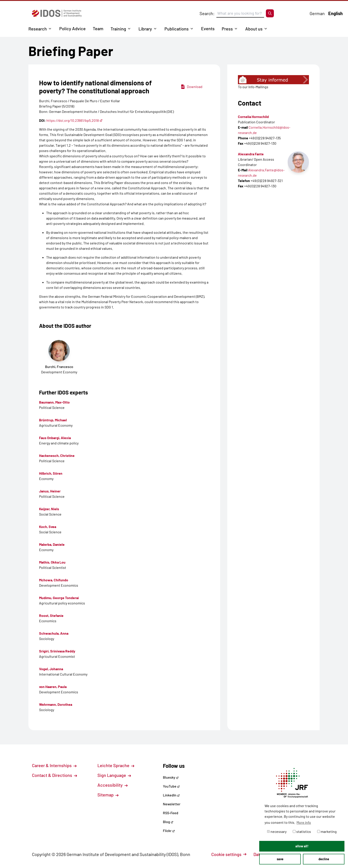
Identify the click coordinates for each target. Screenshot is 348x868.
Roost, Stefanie (51, 615)
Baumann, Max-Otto (54, 402)
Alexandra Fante (251, 154)
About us (254, 29)
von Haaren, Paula (53, 687)
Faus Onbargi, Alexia (55, 438)
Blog (168, 822)
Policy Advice (72, 28)
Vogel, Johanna (51, 669)
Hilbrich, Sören (51, 473)
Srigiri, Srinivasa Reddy (57, 651)
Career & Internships (54, 765)
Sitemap (108, 795)
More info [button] (304, 822)
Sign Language (114, 775)
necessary (277, 831)
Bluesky (171, 777)
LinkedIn (171, 795)
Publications (177, 29)
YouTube (171, 786)
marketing (327, 831)
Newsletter (172, 804)
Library (145, 29)
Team (98, 28)
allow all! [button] (302, 846)
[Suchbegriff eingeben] (240, 13)
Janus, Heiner (50, 491)
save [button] (280, 859)
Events (208, 28)
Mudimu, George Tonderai (59, 598)
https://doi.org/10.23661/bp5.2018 (74, 120)
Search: (207, 13)
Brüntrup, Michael (53, 420)
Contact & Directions (54, 775)
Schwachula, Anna (54, 633)
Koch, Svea (48, 527)
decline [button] (324, 859)
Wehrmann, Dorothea (56, 704)
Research (38, 29)
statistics (302, 831)
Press (227, 29)
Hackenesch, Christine (57, 455)
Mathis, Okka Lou (52, 562)
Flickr (169, 831)
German (317, 13)
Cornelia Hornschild (253, 117)
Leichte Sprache (116, 765)
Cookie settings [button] (229, 854)
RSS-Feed (171, 813)
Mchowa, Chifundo (54, 580)
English (335, 13)
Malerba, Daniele (52, 544)
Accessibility (113, 785)
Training (118, 29)
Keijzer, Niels (49, 509)
